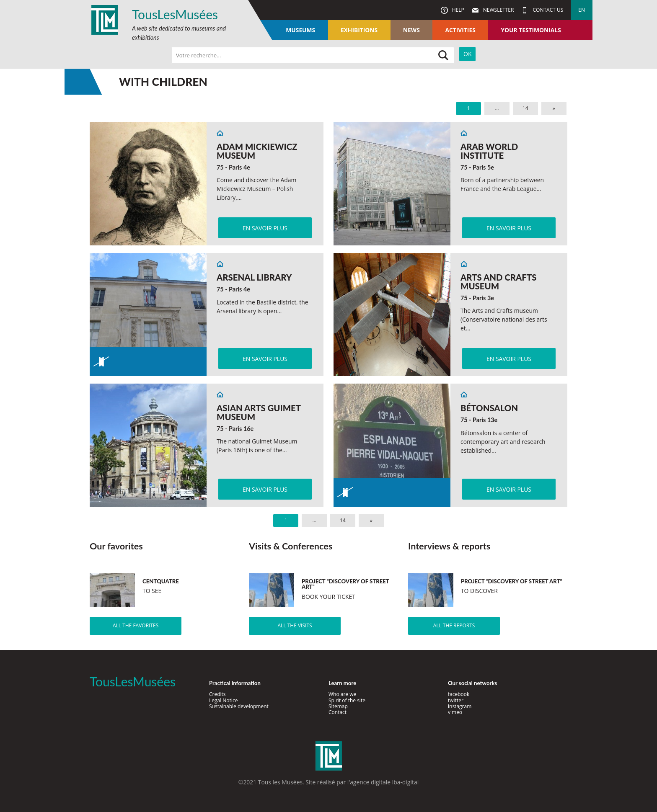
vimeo (455, 712)
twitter (456, 700)
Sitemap (338, 706)
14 (525, 108)
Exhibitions (359, 30)
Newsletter (498, 10)
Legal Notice (223, 700)
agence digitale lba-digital (384, 782)
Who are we (342, 694)
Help (458, 10)
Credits (217, 694)
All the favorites (136, 625)
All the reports (454, 625)
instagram (460, 706)
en (582, 10)
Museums (300, 30)
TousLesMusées (175, 14)
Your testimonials (531, 30)
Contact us (547, 10)
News (411, 30)
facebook (459, 694)
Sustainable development (239, 706)
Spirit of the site (347, 700)
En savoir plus (265, 228)
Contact (338, 712)
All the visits (295, 625)
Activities (460, 30)
